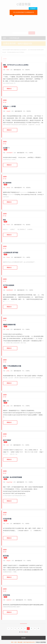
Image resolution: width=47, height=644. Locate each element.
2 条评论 (31, 290)
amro (8, 445)
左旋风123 (9, 600)
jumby (8, 329)
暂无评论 (28, 70)
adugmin (8, 561)
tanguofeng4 (9, 482)
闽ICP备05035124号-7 (29, 642)
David (8, 70)
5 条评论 (31, 153)
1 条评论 (28, 257)
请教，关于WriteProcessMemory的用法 (16, 65)
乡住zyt (8, 188)
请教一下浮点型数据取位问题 (12, 366)
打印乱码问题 (7, 519)
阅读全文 (9, 89)
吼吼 (4, 220)
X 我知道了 (33, 8)
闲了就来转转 (7, 183)
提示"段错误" (7, 440)
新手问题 (6, 556)
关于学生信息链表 (9, 285)
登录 (12, 642)
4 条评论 (29, 561)
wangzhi (8, 111)
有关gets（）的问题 (9, 106)
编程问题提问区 (17, 70)
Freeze (8, 225)
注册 (15, 642)
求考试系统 (7, 595)
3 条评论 (27, 524)
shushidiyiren (10, 153)
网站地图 (20, 642)
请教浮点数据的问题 (9, 325)
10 (38, 628)
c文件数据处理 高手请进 (11, 253)
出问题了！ (7, 148)
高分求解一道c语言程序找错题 (12, 477)
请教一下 (6, 401)
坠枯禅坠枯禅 (10, 290)
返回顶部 (23, 638)
